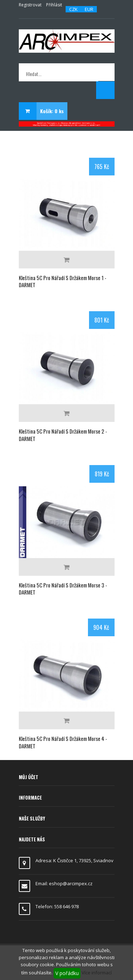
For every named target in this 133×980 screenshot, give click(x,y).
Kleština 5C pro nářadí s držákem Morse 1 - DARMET (63, 281)
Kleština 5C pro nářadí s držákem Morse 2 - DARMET (63, 435)
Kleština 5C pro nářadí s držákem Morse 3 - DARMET (63, 588)
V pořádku (67, 973)
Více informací (97, 973)
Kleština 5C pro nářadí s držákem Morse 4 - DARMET (63, 742)
